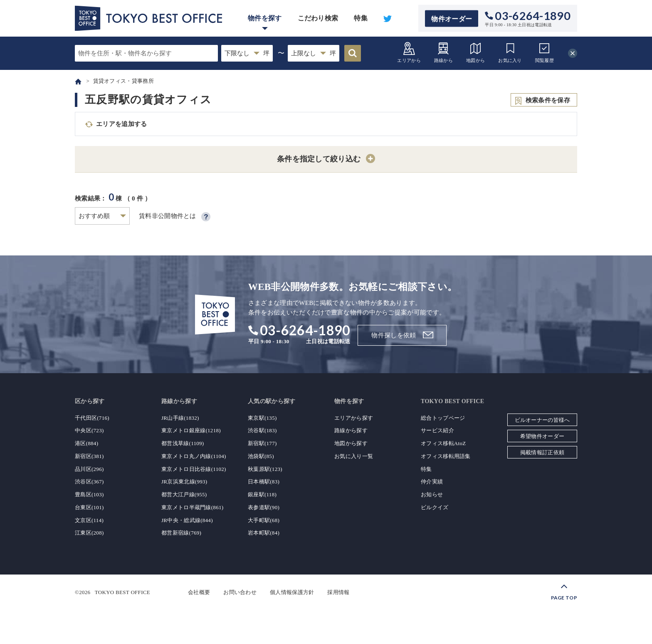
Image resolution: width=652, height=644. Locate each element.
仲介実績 (432, 482)
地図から (475, 52)
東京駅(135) (262, 418)
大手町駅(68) (264, 520)
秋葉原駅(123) (265, 469)
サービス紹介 (437, 430)
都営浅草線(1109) (183, 443)
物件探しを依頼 (394, 335)
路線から (443, 52)
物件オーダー (452, 19)
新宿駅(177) (262, 443)
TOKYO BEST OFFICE (122, 592)
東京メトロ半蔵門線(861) (192, 507)
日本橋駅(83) (264, 482)
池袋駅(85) (261, 456)
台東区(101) (89, 507)
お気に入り (510, 52)
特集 (361, 18)
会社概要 (199, 592)
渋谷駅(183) (262, 430)
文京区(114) (89, 520)
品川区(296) (89, 469)
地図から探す (351, 443)
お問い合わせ (240, 592)
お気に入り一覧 (354, 456)
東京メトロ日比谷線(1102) (194, 469)
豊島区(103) (89, 494)
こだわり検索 (318, 18)
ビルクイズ (435, 507)
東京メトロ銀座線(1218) (191, 430)
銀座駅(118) (262, 494)
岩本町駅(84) (264, 533)
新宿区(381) (89, 456)
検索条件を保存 (548, 100)
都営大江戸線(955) (184, 494)
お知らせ (432, 494)
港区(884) (86, 443)
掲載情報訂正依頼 (542, 452)
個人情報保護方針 (292, 592)
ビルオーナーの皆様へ (542, 420)
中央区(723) (89, 430)
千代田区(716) (92, 418)
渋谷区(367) (89, 482)
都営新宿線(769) (181, 533)
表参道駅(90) (264, 507)
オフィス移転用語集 (446, 456)
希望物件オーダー (542, 436)
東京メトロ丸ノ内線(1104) (194, 456)
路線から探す (351, 430)
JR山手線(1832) (180, 418)
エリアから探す (354, 418)
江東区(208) (89, 533)
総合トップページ (443, 418)
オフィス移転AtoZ (443, 443)
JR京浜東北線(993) (184, 482)
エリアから (409, 52)
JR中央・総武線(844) (187, 520)
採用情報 (338, 592)
